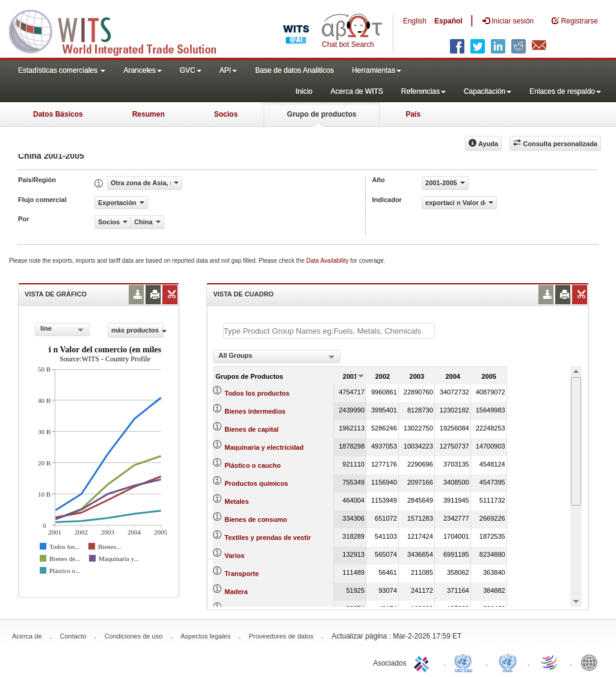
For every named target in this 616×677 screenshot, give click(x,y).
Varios (234, 556)
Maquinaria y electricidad (264, 447)
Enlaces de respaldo (565, 91)
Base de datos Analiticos (294, 70)
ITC (423, 662)
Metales (236, 501)
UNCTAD (466, 662)
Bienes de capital (251, 429)
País (413, 114)
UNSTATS (508, 662)
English (415, 21)
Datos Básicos (58, 114)
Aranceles (142, 70)
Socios (226, 114)
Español (448, 21)
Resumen (149, 114)
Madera (236, 592)
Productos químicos (256, 483)
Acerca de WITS (356, 91)
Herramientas (377, 70)
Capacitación (488, 91)
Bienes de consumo (256, 519)
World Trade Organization (550, 662)
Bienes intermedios (255, 411)
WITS (120, 30)
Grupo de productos (322, 114)
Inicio (304, 91)
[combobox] (62, 329)
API (228, 70)
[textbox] (329, 331)
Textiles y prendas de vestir (267, 538)
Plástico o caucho (253, 465)
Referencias (423, 91)
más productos (137, 330)
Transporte (242, 574)
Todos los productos (257, 393)
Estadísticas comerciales (62, 70)
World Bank (592, 662)
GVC (191, 70)
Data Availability (328, 261)
